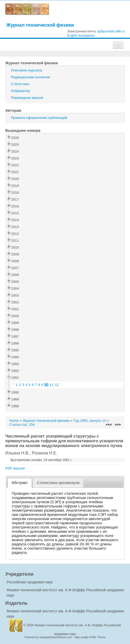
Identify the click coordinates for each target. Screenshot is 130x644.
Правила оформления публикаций (39, 118)
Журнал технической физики (40, 25)
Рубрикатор (20, 91)
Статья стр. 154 (22, 425)
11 (52, 385)
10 (46, 385)
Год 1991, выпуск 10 (90, 421)
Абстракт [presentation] (20, 483)
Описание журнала (26, 70)
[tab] (20, 483)
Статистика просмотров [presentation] (58, 483)
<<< (109, 425)
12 (57, 385)
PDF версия (15, 468)
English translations (81, 36)
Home (14, 421)
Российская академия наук (30, 582)
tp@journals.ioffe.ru (111, 31)
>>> (118, 425)
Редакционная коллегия (30, 77)
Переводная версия (27, 98)
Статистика (20, 84)
